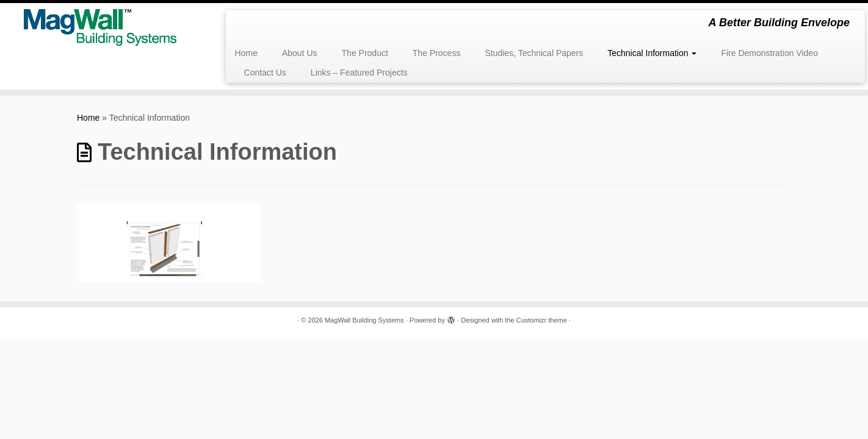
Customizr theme (542, 320)
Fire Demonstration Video (769, 53)
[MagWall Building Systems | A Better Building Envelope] (100, 27)
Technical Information (652, 53)
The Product (365, 53)
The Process (437, 53)
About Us (300, 53)
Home (246, 53)
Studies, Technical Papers (534, 53)
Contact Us (265, 73)
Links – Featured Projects (359, 73)
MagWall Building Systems (364, 320)
